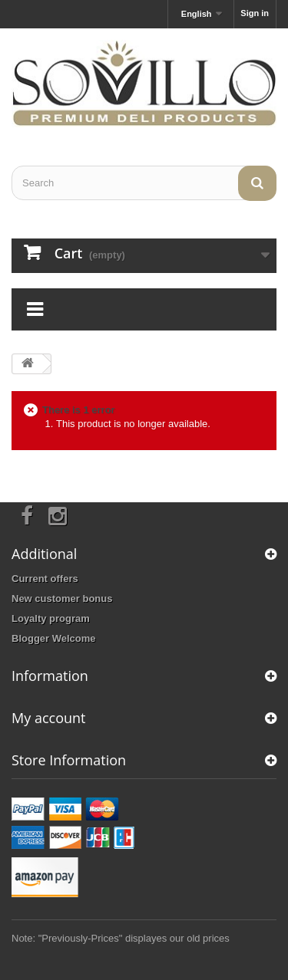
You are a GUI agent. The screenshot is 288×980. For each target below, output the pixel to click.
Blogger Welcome (54, 638)
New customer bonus (62, 599)
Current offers (45, 579)
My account (48, 718)
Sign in (255, 13)
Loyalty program (51, 618)
